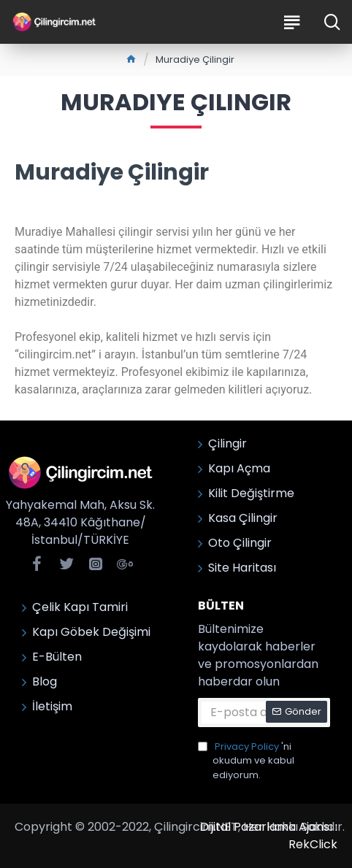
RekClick (313, 844)
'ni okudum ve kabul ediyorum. (246, 761)
